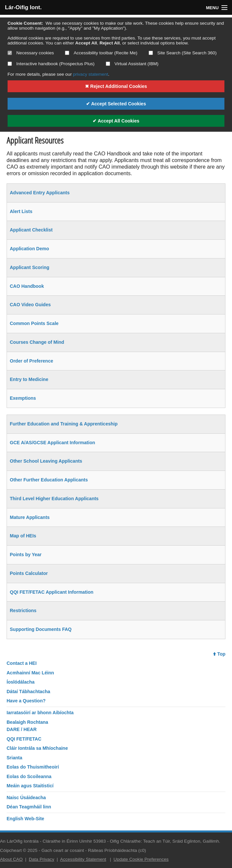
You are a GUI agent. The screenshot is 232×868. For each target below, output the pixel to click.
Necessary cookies (31, 53)
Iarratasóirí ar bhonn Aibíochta (40, 713)
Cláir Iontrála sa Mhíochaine (37, 748)
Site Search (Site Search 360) (183, 53)
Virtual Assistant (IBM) (132, 64)
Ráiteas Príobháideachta (113, 850)
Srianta (14, 758)
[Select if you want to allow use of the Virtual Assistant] (108, 64)
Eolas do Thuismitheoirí (33, 767)
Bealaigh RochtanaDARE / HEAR (27, 726)
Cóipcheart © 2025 (19, 850)
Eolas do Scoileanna (29, 776)
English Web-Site (25, 819)
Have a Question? (26, 701)
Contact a (22, 663)
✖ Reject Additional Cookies (116, 86)
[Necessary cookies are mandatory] (10, 53)
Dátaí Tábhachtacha (28, 692)
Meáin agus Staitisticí (30, 786)
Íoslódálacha (21, 682)
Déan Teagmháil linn (29, 807)
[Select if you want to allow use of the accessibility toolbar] (67, 53)
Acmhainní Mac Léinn (30, 673)
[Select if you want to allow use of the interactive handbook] (10, 64)
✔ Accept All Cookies (116, 121)
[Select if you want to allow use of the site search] (151, 53)
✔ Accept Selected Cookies (116, 104)
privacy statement (90, 74)
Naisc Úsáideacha (26, 798)
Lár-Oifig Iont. (23, 7)
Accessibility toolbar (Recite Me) (101, 53)
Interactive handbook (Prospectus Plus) (51, 64)
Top (219, 654)
